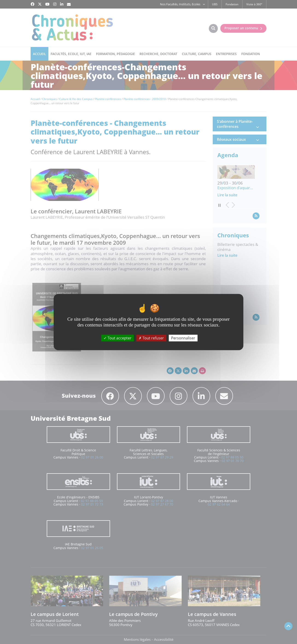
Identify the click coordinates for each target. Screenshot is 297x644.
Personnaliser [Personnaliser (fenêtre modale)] (183, 338)
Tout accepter (118, 338)
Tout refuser (151, 338)
